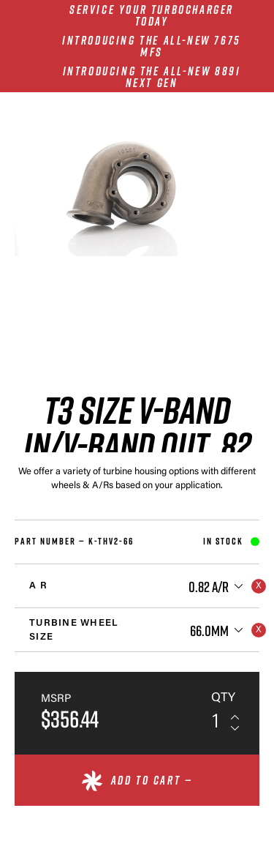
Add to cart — (152, 780)
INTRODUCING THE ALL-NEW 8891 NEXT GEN (152, 77)
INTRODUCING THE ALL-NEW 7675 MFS (152, 46)
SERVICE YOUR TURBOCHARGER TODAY (152, 15)
